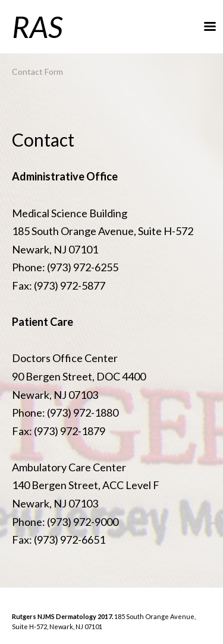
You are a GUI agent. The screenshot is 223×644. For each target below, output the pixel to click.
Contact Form (37, 72)
